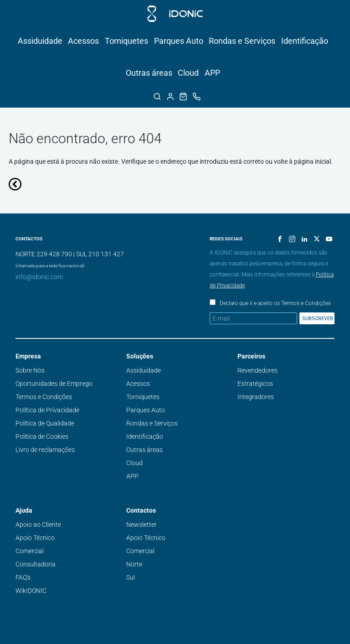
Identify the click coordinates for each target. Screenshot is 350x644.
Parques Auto (179, 41)
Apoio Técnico (35, 538)
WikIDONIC (31, 591)
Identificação (305, 41)
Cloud (188, 73)
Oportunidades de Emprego (54, 384)
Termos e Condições (44, 397)
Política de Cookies (42, 436)
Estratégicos (255, 384)
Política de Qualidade (45, 423)
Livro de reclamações (45, 450)
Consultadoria (36, 564)
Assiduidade (40, 41)
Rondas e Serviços (242, 41)
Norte (134, 564)
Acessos (83, 41)
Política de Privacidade (47, 410)
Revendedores (257, 370)
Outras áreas (149, 73)
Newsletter (142, 525)
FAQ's (23, 577)
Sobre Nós (30, 370)
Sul (131, 577)
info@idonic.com (39, 277)
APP (212, 73)
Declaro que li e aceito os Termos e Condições (275, 303)
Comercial (30, 551)
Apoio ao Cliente (38, 525)
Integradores (256, 397)
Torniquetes (126, 41)
